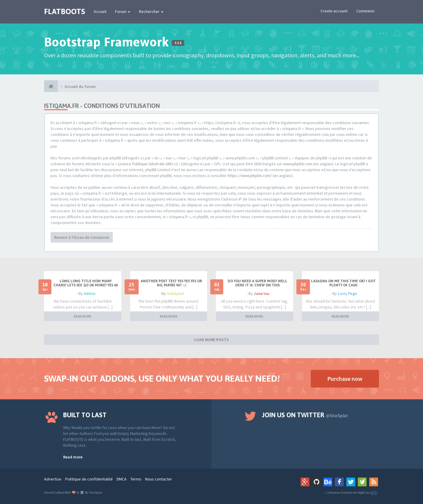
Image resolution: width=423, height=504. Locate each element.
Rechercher (151, 11)
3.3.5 (178, 43)
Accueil (100, 11)
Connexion (365, 11)
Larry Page (347, 293)
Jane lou (262, 293)
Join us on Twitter (305, 415)
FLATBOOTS (64, 11)
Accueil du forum (80, 86)
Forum (123, 11)
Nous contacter (159, 479)
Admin (90, 293)
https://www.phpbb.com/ (250, 176)
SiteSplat (176, 293)
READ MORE (83, 316)
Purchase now (345, 379)
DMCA (122, 479)
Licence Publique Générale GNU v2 (148, 164)
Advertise (53, 479)
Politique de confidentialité (89, 479)
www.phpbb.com (298, 164)
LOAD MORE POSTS (211, 340)
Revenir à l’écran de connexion (82, 237)
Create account (334, 11)
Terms (136, 479)
